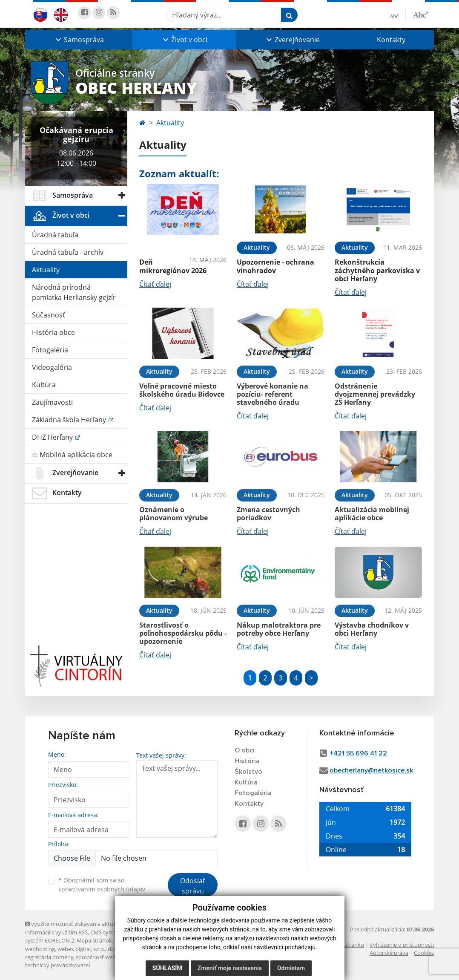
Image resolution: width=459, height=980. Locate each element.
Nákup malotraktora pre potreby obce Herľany (279, 629)
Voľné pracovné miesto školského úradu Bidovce (182, 390)
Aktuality (46, 270)
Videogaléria (52, 367)
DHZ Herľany (53, 437)
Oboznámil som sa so (102, 885)
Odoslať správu (193, 886)
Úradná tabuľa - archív (68, 252)
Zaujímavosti (52, 402)
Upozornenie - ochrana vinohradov (275, 266)
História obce (53, 332)
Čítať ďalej (155, 284)
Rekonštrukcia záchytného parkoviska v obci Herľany (377, 270)
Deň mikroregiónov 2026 (173, 266)
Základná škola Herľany (70, 420)
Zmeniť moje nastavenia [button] (230, 968)
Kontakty (391, 40)
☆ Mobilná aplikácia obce (72, 455)
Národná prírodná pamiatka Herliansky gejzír (74, 292)
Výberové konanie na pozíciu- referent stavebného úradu (273, 394)
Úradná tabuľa (55, 235)
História (247, 761)
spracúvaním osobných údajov (102, 889)
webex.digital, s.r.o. (81, 949)
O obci (245, 750)
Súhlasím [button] (167, 968)
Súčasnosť (49, 315)
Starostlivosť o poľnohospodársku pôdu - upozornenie (183, 633)
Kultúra (44, 385)
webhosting (40, 949)
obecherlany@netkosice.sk (371, 770)
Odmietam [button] (291, 968)
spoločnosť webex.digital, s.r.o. (114, 957)
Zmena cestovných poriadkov (268, 514)
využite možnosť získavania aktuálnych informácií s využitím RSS (77, 928)
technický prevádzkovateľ (57, 965)
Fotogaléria (50, 350)
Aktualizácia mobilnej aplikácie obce (372, 514)
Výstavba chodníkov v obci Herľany (372, 629)
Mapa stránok (94, 940)
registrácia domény (49, 957)
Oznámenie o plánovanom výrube (174, 514)
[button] (79, 40)
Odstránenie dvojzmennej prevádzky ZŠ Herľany (375, 394)
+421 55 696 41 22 (358, 753)
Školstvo (248, 772)
